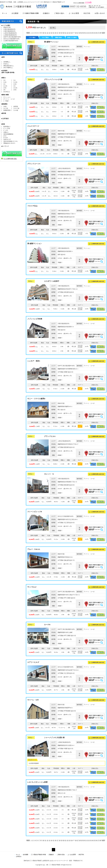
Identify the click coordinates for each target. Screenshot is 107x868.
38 (100, 33)
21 (66, 33)
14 (52, 33)
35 (94, 33)
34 (92, 33)
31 (86, 33)
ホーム (18, 855)
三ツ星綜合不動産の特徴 (38, 855)
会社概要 (26, 855)
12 (48, 33)
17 (58, 33)
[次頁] (103, 33)
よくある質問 (72, 855)
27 (78, 33)
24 (72, 33)
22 (68, 33)
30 (84, 33)
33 (90, 33)
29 (82, 33)
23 (70, 33)
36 (96, 33)
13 (50, 33)
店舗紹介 (51, 855)
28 (80, 33)
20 (64, 33)
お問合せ (19, 856)
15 (54, 33)
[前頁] (28, 33)
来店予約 (81, 855)
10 (44, 33)
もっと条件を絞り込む (10, 159)
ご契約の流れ (61, 855)
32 (88, 33)
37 (98, 33)
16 (56, 33)
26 (76, 33)
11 (46, 33)
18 (60, 33)
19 (62, 33)
